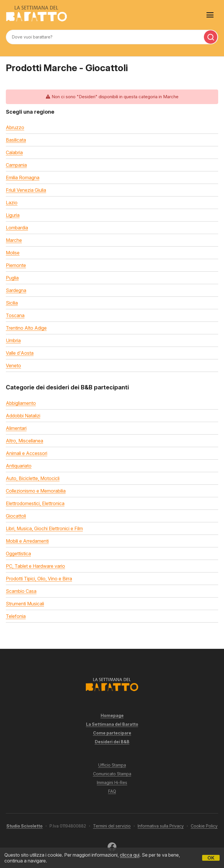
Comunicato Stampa (112, 774)
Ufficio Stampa (112, 765)
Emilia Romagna (23, 178)
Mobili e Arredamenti (27, 541)
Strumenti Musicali (25, 604)
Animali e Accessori (27, 453)
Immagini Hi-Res (112, 782)
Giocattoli (16, 516)
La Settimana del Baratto (112, 724)
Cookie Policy (204, 826)
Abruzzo (15, 127)
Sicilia (12, 303)
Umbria (13, 340)
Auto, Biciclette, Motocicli (33, 478)
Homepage (112, 715)
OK (211, 858)
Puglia (12, 278)
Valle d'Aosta (20, 353)
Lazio (12, 203)
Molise (13, 253)
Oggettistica (18, 554)
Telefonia (16, 616)
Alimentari (16, 428)
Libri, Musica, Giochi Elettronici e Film (44, 528)
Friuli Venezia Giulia (26, 190)
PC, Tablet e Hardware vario (35, 566)
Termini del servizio (112, 826)
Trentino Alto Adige (26, 328)
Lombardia (17, 228)
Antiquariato (19, 466)
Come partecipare (112, 733)
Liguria (13, 215)
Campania (16, 165)
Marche (14, 240)
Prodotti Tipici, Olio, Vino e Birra (39, 579)
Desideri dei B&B (112, 742)
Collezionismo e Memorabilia (36, 491)
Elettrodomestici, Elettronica (35, 503)
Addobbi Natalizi (23, 416)
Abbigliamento (21, 403)
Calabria (14, 152)
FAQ (112, 791)
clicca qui (130, 855)
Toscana (15, 315)
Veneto (13, 366)
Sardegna (16, 290)
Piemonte (16, 265)
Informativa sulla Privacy (161, 826)
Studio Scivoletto (24, 826)
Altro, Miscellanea (24, 441)
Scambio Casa (21, 591)
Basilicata (16, 140)
